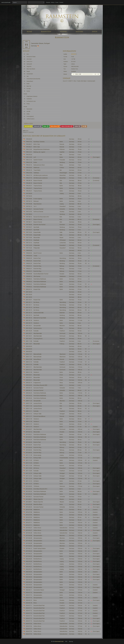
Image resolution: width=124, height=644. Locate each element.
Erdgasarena (37, 383)
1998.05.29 (29, 258)
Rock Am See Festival (39, 225)
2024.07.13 (29, 616)
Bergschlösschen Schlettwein (42, 149)
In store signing (38, 199)
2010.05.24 (29, 440)
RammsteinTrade (59, 641)
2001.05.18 (29, 320)
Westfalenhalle (38, 333)
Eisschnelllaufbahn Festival (41, 274)
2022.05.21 (29, 564)
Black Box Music (38, 504)
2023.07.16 (29, 598)
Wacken (62, 499)
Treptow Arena (38, 186)
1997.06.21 (29, 209)
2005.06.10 (29, 388)
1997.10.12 (29, 240)
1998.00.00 (29, 250)
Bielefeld (62, 313)
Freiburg (62, 344)
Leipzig (62, 193)
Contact (61, 2)
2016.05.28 (29, 504)
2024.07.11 (29, 605)
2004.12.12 (29, 370)
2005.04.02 (29, 385)
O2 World (36, 460)
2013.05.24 (29, 491)
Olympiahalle (37, 326)
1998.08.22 (29, 279)
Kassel (61, 238)
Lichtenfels (63, 243)
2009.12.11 (29, 411)
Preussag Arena (38, 339)
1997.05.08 (29, 204)
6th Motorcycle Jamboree (41, 175)
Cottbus (62, 168)
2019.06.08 (29, 536)
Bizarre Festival (38, 181)
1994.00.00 (29, 139)
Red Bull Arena (38, 559)
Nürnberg (62, 261)
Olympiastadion (38, 536)
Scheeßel (62, 209)
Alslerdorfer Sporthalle (40, 318)
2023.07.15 (29, 593)
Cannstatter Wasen (39, 590)
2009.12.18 (29, 419)
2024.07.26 (29, 624)
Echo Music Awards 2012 (40, 489)
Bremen (62, 466)
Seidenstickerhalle (39, 313)
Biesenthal (63, 175)
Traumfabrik (37, 170)
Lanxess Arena (38, 403)
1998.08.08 (29, 274)
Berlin (61, 142)
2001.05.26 (29, 328)
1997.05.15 (29, 206)
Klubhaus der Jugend (39, 152)
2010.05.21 (29, 434)
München (62, 326)
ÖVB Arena (37, 466)
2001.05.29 (29, 331)
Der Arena (36, 302)
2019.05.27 (29, 528)
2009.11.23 (29, 401)
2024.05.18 (29, 603)
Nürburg (62, 266)
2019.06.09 (29, 546)
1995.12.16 (29, 160)
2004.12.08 (29, 359)
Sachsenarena (38, 328)
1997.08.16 (29, 217)
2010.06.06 (29, 447)
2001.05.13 (29, 307)
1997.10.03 (29, 232)
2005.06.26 (29, 398)
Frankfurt (62, 331)
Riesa (61, 165)
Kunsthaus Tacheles (39, 142)
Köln (61, 155)
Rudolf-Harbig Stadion (40, 548)
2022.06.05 (29, 585)
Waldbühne (37, 510)
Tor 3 (35, 206)
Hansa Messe (37, 359)
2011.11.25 (29, 460)
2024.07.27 (29, 629)
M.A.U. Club (37, 144)
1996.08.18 (29, 181)
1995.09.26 (29, 155)
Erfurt (61, 375)
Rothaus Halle (37, 458)
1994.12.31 (29, 152)
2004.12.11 (29, 367)
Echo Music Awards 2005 (40, 385)
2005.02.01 (29, 375)
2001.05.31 (29, 333)
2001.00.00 (29, 292)
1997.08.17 (29, 219)
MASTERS (79, 32)
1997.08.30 (29, 225)
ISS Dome (36, 468)
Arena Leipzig (37, 455)
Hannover (62, 339)
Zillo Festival (37, 276)
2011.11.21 (29, 458)
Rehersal (36, 201)
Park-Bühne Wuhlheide (40, 279)
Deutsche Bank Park (39, 605)
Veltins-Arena (37, 528)
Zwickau (62, 212)
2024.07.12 (29, 611)
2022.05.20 (29, 559)
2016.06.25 (29, 507)
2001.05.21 (29, 326)
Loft (35, 157)
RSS (66, 641)
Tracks (35, 256)
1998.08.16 (29, 276)
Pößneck (62, 149)
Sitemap (71, 641)
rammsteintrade (6, 2)
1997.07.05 (29, 212)
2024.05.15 (29, 600)
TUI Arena (36, 486)
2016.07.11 (29, 520)
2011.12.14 (29, 481)
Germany (72, 139)
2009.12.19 (29, 424)
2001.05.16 (29, 318)
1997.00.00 (29, 193)
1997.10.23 (29, 245)
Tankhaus (36, 173)
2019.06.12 (29, 548)
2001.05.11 (29, 302)
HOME (29, 32)
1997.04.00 (29, 199)
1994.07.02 (29, 142)
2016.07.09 (29, 515)
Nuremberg (63, 258)
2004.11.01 (29, 354)
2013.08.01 (29, 499)
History (53, 2)
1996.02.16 (29, 165)
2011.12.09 (29, 471)
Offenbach (63, 240)
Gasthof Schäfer (38, 160)
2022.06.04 (29, 572)
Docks (35, 162)
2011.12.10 (29, 473)
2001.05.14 (29, 313)
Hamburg (62, 162)
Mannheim (63, 354)
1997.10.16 (29, 243)
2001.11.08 (29, 341)
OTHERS (63, 32)
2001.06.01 (29, 339)
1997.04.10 (29, 201)
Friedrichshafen (64, 458)
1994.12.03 (29, 149)
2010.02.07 (29, 429)
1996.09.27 (29, 186)
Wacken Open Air (38, 499)
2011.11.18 (29, 455)
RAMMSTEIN (46, 32)
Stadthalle (36, 240)
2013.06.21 (29, 497)
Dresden (62, 274)
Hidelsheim (63, 276)
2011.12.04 (29, 468)
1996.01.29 (29, 162)
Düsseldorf (63, 206)
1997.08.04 (29, 214)
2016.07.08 (29, 510)
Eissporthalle (37, 232)
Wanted (48, 2)
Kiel (61, 170)
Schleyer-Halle (38, 414)
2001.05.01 (29, 300)
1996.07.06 (29, 173)
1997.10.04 (29, 238)
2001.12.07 (29, 344)
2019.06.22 (29, 551)
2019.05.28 (29, 533)
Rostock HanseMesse (39, 416)
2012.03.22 (29, 489)
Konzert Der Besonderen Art (41, 217)
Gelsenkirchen (64, 528)
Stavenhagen (63, 173)
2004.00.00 (29, 346)
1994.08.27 (29, 144)
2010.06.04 (29, 442)
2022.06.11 (29, 590)
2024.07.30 (29, 631)
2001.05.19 (29, 323)
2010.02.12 (29, 432)
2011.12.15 (29, 484)
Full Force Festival (38, 212)
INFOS (95, 32)
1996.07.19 (29, 175)
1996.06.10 (29, 170)
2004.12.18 (29, 372)
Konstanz (62, 225)
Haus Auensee (38, 204)
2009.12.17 (29, 416)
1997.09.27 (29, 227)
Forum (57, 2)
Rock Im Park (37, 258)
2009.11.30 (29, 403)
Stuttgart (62, 414)
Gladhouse (36, 168)
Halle (61, 232)
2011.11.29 (29, 466)
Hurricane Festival (38, 209)
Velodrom (36, 320)
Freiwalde (62, 160)
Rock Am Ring (37, 266)
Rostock (62, 144)
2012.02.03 (29, 486)
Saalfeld (62, 152)
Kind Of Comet (38, 253)
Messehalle (37, 238)
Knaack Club (37, 289)
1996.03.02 (29, 168)
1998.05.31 (29, 266)
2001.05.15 (29, 315)
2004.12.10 (29, 362)
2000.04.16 (29, 289)
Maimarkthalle (38, 354)
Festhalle (36, 331)
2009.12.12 (29, 414)
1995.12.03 (29, 157)
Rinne (35, 600)
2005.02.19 (29, 383)
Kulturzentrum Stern (39, 165)
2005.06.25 (29, 393)
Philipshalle (37, 245)
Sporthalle (36, 227)
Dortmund (62, 333)
